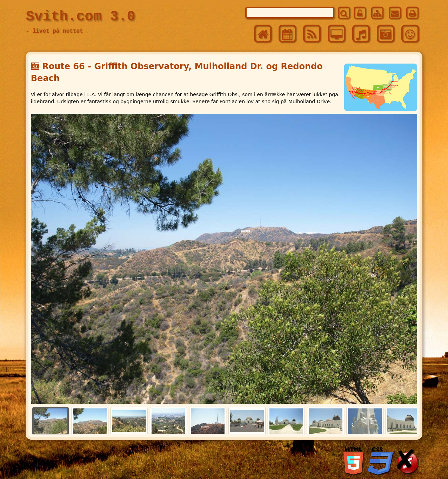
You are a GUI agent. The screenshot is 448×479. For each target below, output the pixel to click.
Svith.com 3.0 (80, 17)
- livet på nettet (54, 31)
